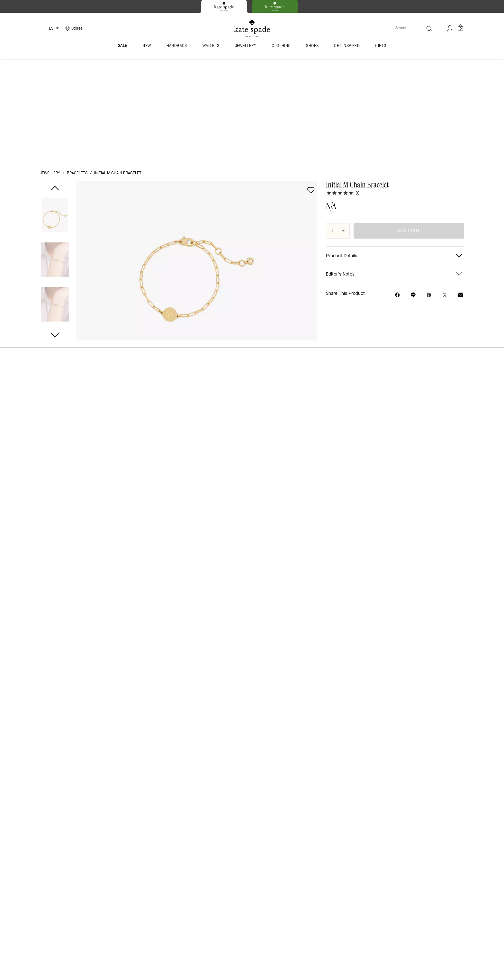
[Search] (404, 28)
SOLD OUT (409, 126)
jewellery (50, 68)
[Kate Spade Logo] (252, 28)
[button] (55, 112)
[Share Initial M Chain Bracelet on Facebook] (397, 190)
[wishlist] (311, 85)
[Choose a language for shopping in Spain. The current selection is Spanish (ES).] (50, 28)
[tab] (224, 6)
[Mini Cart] (460, 28)
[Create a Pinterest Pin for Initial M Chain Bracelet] (429, 190)
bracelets (77, 68)
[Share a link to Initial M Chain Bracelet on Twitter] (445, 190)
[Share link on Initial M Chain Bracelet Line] (413, 190)
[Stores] (73, 28)
